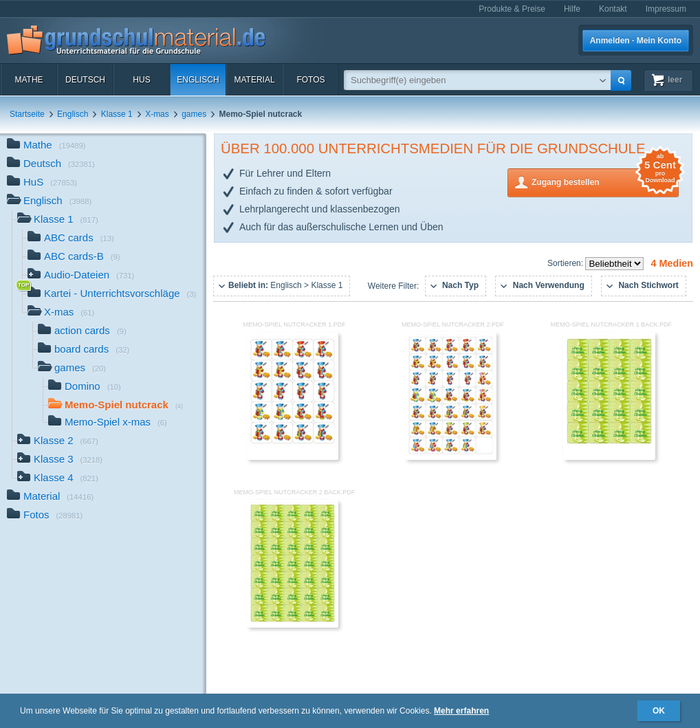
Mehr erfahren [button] (461, 711)
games (194, 114)
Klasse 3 (60, 460)
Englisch (198, 80)
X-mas (157, 114)
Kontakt (613, 9)
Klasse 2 (58, 442)
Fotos (310, 80)
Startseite (27, 114)
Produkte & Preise (512, 9)
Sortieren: (566, 263)
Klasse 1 (117, 114)
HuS (141, 80)
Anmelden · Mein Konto (636, 41)
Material (254, 80)
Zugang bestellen (605, 181)
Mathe (29, 80)
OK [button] (659, 711)
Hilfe (572, 9)
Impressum (666, 9)
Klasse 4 (58, 479)
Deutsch (85, 80)
